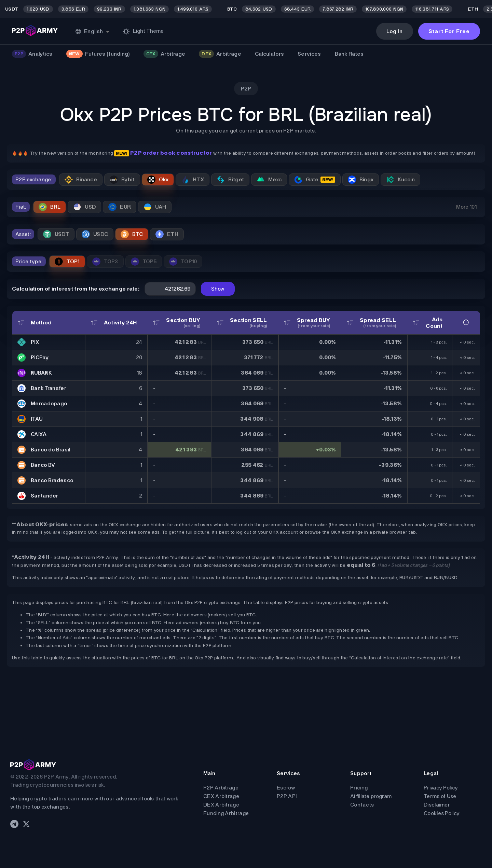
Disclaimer (437, 805)
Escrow (286, 788)
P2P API (287, 796)
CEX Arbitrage (221, 796)
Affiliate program (371, 796)
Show (218, 289)
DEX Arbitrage (221, 805)
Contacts (362, 805)
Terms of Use (440, 796)
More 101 (466, 207)
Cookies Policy (442, 813)
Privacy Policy (441, 788)
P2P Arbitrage (221, 788)
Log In (395, 31)
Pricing (359, 788)
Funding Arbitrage (226, 813)
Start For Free (449, 31)
